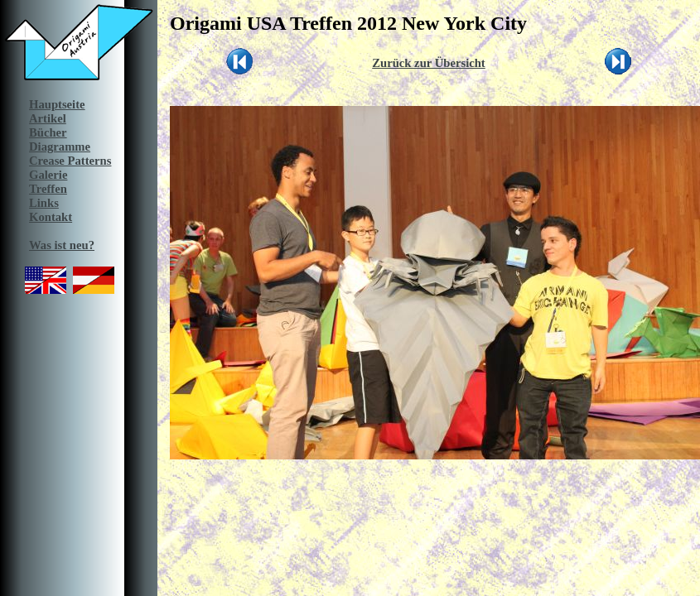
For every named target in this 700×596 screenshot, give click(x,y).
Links (44, 203)
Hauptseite (57, 104)
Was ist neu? (62, 245)
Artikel (48, 118)
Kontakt (51, 217)
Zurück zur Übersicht (429, 63)
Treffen (48, 189)
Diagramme (60, 147)
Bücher (48, 132)
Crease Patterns (70, 161)
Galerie (48, 175)
